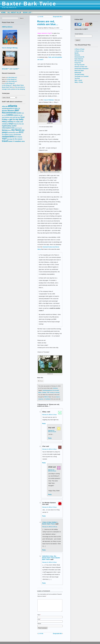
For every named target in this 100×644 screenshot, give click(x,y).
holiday (44, 392)
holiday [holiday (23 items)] (10, 122)
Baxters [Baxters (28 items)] (11, 111)
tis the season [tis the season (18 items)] (17, 139)
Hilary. (40, 392)
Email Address (79, 34)
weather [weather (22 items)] (18, 141)
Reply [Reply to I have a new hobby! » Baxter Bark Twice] (44, 550)
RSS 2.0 (46, 397)
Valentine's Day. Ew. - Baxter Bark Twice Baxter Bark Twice (51, 558)
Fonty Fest (78, 63)
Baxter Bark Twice (29, 4)
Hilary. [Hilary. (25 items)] (5, 122)
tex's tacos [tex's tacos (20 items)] (18, 137)
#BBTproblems (7, 27)
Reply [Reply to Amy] (50, 438)
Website (39, 626)
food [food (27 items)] (22, 117)
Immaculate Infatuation (81, 69)
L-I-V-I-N (41, 17)
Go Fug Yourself (79, 65)
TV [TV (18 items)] (14, 141)
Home (3, 13)
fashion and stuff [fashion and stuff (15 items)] (10, 117)
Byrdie (77, 53)
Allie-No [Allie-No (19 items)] (5, 106)
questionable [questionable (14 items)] (17, 135)
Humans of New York (81, 67)
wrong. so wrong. (55, 392)
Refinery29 (78, 72)
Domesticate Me (79, 57)
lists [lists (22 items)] (13, 128)
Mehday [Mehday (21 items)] (5, 130)
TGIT (48, 392)
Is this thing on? (12, 77)
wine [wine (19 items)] (23, 141)
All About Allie (14, 13)
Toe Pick (77, 78)
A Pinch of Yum (79, 51)
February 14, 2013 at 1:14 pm (49, 415)
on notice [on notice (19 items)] (5, 134)
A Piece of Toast (79, 49)
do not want (56, 390)
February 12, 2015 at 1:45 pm (49, 562)
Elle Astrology (79, 61)
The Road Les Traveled (81, 76)
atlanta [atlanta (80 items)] (13, 106)
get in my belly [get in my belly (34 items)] (17, 119)
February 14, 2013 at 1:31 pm (52, 431)
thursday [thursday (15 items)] (10, 139)
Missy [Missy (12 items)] (10, 130)
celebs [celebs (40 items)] (10, 115)
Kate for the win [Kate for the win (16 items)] (19, 124)
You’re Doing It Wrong (10, 48)
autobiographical (47, 390)
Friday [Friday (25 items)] (5, 119)
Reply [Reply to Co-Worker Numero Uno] (44, 516)
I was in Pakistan (49, 100)
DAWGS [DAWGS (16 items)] (16, 115)
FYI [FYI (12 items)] (8, 120)
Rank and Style (79, 71)
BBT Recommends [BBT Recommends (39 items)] (11, 112)
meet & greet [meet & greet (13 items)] (18, 128)
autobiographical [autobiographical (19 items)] (8, 108)
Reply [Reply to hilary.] (44, 423)
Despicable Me (57, 17)
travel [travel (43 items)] (5, 141)
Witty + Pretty (79, 82)
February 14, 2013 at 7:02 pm (49, 507)
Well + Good (78, 80)
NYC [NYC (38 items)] (21, 132)
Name (39, 617)
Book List (27, 13)
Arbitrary (55, 388)
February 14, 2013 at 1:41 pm (52, 470)
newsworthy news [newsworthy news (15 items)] (13, 133)
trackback (48, 399)
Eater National (79, 59)
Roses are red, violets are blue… (48, 23)
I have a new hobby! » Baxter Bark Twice (50, 523)
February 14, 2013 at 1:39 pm (49, 449)
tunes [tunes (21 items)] (10, 141)
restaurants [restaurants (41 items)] (8, 137)
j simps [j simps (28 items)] (10, 124)
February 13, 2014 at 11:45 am (50, 527)
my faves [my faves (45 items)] (16, 130)
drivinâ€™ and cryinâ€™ (11, 69)
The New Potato (79, 74)
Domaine (77, 55)
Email (39, 622)
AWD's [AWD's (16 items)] (16, 108)
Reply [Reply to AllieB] (50, 494)
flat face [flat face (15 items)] (18, 117)
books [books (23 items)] (19, 113)
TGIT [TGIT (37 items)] (4, 139)
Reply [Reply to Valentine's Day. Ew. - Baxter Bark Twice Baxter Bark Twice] (44, 583)
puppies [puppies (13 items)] (11, 135)
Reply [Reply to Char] (44, 463)
